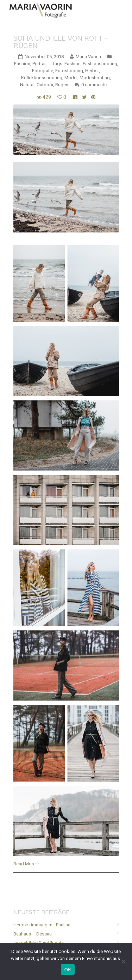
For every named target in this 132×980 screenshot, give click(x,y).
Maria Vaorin (88, 57)
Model (71, 78)
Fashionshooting (100, 64)
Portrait (40, 64)
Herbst (92, 71)
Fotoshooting (69, 71)
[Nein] (123, 961)
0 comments (94, 85)
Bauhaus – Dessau (33, 934)
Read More (24, 864)
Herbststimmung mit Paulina (42, 925)
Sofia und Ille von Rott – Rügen (61, 42)
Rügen (62, 85)
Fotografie (43, 71)
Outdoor (45, 85)
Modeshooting (95, 78)
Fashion (22, 64)
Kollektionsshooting (42, 78)
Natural (27, 85)
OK (68, 970)
